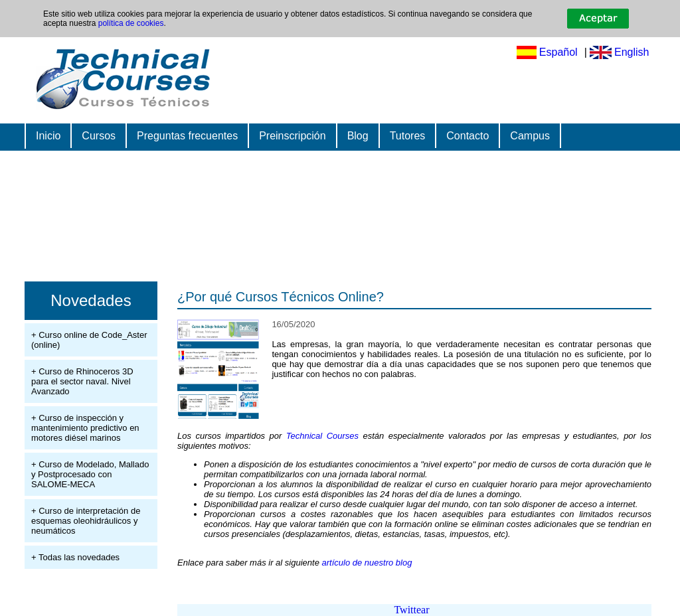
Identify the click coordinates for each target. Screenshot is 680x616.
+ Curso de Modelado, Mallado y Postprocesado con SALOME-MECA (90, 474)
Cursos (99, 136)
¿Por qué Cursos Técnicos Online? (281, 297)
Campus (530, 136)
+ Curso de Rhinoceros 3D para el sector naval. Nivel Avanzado (82, 381)
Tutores (408, 136)
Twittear (411, 610)
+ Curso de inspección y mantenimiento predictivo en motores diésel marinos (85, 428)
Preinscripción (292, 136)
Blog (358, 136)
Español (558, 52)
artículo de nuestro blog (367, 563)
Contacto (467, 136)
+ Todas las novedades (75, 557)
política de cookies (131, 23)
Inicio (48, 136)
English (632, 52)
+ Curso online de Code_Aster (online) (89, 340)
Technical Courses (322, 436)
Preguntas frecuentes (187, 136)
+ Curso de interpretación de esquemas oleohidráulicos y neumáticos (86, 521)
